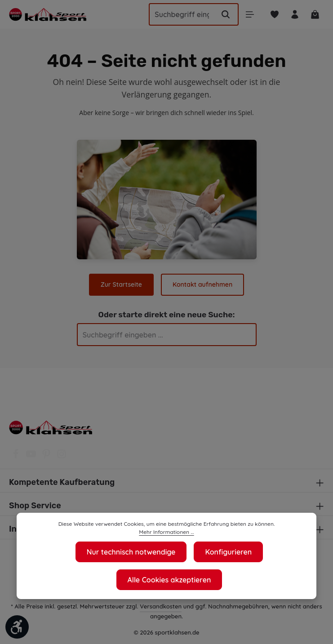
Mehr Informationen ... (270, 532)
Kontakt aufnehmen (202, 284)
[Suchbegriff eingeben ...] (178, 14)
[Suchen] (222, 14)
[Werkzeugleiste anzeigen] (17, 627)
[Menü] (246, 15)
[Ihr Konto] (293, 15)
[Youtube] (32, 457)
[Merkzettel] (272, 15)
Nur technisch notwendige (131, 552)
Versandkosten (162, 606)
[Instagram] (62, 457)
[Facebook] (17, 457)
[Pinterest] (47, 457)
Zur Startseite (122, 284)
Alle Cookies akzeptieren (169, 580)
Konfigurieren (229, 552)
